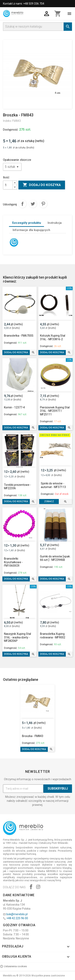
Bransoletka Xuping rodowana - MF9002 (53, 636)
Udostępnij (22, 204)
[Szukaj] (37, 27)
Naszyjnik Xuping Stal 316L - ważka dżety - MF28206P (17, 637)
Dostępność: (11, 130)
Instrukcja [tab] (55, 223)
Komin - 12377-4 (14, 407)
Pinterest (43, 204)
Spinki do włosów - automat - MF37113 (53, 485)
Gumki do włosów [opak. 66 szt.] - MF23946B (55, 558)
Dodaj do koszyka (42, 185)
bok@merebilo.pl (17, 914)
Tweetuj (33, 204)
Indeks (7, 121)
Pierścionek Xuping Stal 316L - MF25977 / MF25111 (55, 411)
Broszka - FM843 (33, 736)
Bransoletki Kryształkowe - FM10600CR (13, 562)
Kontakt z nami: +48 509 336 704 (24, 4)
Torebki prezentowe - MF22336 (17, 487)
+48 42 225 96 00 (17, 918)
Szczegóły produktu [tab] (26, 223)
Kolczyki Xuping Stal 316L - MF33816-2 (53, 337)
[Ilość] (8, 185)
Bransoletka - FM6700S (19, 336)
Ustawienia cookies (13, 966)
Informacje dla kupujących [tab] (31, 230)
